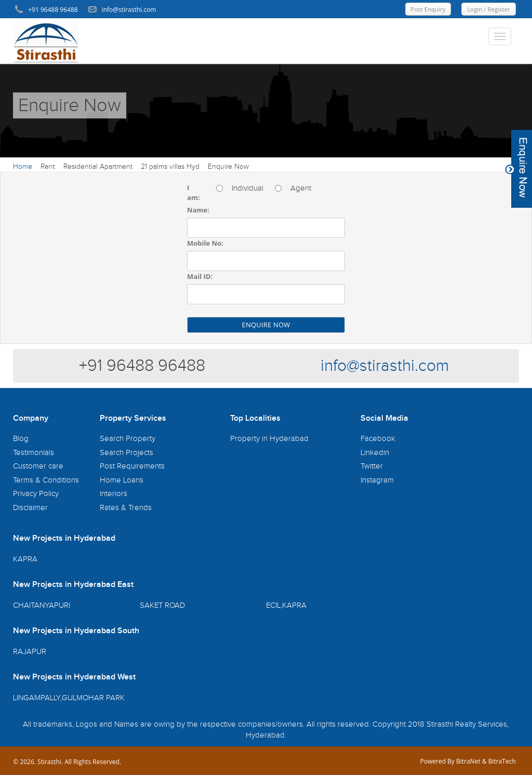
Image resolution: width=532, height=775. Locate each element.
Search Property (128, 439)
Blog (21, 439)
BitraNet (468, 761)
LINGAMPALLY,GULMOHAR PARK (69, 698)
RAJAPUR (30, 652)
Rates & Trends (126, 508)
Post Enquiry (428, 9)
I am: (193, 192)
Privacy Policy (36, 494)
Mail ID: (200, 276)
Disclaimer (30, 508)
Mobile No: (205, 243)
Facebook (378, 439)
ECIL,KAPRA (286, 605)
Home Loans (122, 480)
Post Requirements (132, 466)
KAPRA (25, 559)
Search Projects (127, 453)
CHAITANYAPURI (42, 605)
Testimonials (34, 453)
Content (518, 169)
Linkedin (375, 453)
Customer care (38, 466)
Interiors (114, 494)
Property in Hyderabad (269, 439)
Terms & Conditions (46, 480)
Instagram (377, 480)
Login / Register (488, 9)
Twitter (372, 466)
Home (23, 167)
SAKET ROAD (162, 605)
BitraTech (502, 761)
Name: (198, 210)
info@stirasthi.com (385, 366)
